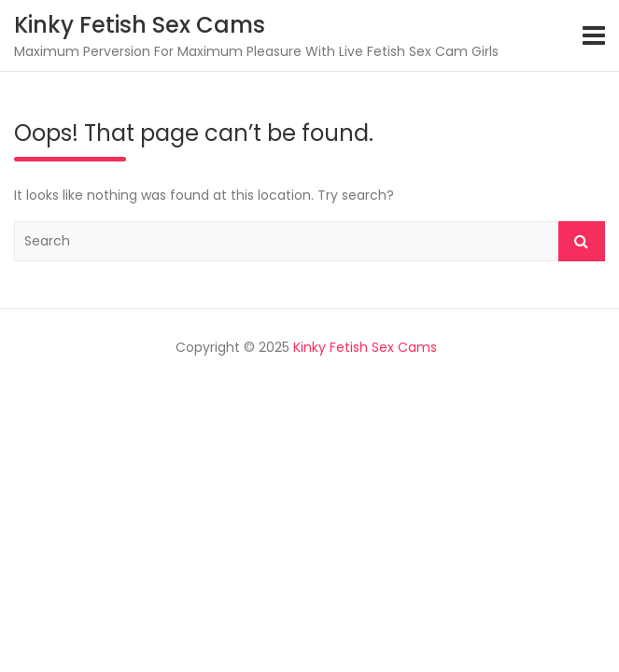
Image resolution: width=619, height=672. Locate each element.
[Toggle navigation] (594, 35)
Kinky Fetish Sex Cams (140, 25)
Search (582, 241)
